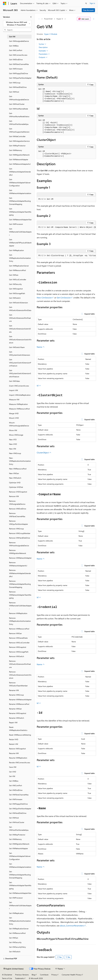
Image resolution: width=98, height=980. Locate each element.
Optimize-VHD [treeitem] (15, 483)
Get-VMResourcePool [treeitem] (17, 270)
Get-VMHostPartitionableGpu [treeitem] (19, 123)
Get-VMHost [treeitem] (14, 92)
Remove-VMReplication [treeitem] (18, 613)
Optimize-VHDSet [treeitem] (16, 487)
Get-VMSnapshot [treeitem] (16, 289)
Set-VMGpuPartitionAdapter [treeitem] (20, 809)
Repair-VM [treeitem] (13, 722)
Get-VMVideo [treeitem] (14, 381)
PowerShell (48, 19)
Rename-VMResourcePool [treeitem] (19, 704)
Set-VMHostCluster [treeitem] (17, 822)
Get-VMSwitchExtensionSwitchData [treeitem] (20, 329)
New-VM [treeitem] (13, 449)
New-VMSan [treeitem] (14, 473)
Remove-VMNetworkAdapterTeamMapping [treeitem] (20, 595)
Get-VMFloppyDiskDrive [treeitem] (19, 73)
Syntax (42, 44)
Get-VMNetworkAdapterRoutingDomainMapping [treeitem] (20, 201)
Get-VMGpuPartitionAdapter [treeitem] (20, 78)
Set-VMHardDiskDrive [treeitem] (18, 813)
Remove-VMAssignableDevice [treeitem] (17, 503)
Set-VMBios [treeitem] (14, 781)
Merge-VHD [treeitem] (14, 413)
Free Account (88, 10)
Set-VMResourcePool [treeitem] (17, 933)
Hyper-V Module (51, 34)
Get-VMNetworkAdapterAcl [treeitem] (20, 164)
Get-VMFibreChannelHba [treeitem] (19, 64)
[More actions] (94, 19)
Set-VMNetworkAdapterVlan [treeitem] (20, 893)
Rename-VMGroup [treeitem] (16, 695)
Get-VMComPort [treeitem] (16, 50)
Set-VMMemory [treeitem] (15, 839)
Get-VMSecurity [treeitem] (15, 284)
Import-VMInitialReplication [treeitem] (20, 395)
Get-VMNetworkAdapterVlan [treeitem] (20, 220)
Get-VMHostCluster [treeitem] (17, 104)
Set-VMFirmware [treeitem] (16, 799)
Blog (33, 975)
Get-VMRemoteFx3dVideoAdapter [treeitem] (20, 232)
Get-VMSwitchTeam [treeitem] (17, 347)
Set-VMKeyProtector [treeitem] (17, 835)
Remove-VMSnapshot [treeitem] (18, 647)
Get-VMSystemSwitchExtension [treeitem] (20, 353)
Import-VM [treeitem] (14, 390)
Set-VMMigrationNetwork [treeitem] (19, 844)
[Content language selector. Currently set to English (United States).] (14, 969)
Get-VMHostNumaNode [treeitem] (19, 109)
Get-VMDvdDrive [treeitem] (16, 60)
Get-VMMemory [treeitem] (16, 150)
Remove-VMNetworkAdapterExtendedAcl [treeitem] (20, 573)
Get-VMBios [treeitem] (14, 46)
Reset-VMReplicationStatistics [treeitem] (18, 729)
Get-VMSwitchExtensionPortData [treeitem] (20, 309)
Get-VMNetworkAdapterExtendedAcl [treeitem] (20, 172)
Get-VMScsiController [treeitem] (18, 279)
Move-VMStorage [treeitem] (16, 435)
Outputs (43, 57)
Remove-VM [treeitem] (14, 496)
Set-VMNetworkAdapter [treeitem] (19, 848)
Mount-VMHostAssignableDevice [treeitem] (19, 424)
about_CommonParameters (72, 926)
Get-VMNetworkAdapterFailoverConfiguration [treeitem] (20, 182)
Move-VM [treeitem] (13, 430)
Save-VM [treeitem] (13, 767)
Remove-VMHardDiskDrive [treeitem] (20, 538)
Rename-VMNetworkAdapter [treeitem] (20, 700)
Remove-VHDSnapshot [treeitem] (18, 492)
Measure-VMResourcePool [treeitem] (19, 409)
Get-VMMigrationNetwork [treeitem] (19, 155)
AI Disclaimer (7, 975)
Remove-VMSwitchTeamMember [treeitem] (18, 684)
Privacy (54, 975)
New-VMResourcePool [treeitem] (18, 469)
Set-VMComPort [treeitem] (16, 785)
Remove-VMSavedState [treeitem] (18, 638)
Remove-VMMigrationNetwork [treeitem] (18, 552)
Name (41, 347)
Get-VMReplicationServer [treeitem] (19, 266)
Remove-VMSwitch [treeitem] (17, 656)
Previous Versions (22, 975)
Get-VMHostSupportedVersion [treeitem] (19, 130)
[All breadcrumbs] (39, 19)
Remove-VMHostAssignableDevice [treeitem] (19, 544)
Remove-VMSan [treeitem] (15, 633)
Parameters (44, 54)
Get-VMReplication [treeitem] (16, 250)
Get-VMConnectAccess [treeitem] (18, 55)
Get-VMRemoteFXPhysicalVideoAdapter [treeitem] (20, 243)
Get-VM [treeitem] (12, 37)
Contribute (44, 975)
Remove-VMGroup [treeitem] (16, 529)
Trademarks (19, 978)
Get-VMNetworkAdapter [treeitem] (19, 159)
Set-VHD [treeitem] (13, 772)
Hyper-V (60, 19)
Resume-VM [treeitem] (14, 753)
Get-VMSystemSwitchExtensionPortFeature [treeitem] (20, 363)
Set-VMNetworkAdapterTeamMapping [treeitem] (20, 885)
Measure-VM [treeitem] (14, 400)
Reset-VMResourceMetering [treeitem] (20, 735)
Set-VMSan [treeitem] (14, 938)
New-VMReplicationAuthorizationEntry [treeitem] (20, 461)
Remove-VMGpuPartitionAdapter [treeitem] (19, 522)
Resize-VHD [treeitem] (14, 739)
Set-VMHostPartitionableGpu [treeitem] (19, 829)
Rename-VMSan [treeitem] (15, 709)
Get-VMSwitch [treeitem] (15, 298)
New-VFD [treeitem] (13, 440)
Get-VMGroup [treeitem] (15, 83)
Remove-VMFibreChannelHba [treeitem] (17, 515)
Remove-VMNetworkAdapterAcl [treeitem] (18, 564)
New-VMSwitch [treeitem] (15, 478)
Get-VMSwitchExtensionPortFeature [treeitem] (20, 318)
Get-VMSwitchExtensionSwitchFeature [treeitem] (20, 339)
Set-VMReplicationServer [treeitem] (19, 929)
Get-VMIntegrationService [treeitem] (19, 141)
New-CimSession (44, 298)
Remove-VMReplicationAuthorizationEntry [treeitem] (20, 621)
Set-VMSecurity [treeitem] (15, 942)
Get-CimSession (64, 298)
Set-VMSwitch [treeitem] (15, 952)
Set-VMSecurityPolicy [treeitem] (17, 947)
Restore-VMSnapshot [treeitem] (17, 749)
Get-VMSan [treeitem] (14, 275)
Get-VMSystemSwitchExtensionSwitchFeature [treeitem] (20, 373)
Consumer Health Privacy (72, 975)
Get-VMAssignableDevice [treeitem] (19, 41)
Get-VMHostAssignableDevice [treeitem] (19, 98)
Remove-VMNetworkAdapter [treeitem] (20, 558)
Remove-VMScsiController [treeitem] (19, 643)
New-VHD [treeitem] (13, 444)
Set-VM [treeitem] (12, 776)
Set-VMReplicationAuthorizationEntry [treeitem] (20, 921)
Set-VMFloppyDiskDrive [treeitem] (18, 804)
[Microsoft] (5, 3)
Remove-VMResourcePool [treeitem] (19, 629)
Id (39, 386)
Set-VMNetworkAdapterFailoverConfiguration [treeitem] (20, 856)
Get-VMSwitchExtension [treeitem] (19, 303)
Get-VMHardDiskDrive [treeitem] (18, 87)
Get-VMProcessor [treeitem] (16, 224)
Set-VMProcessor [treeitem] (16, 898)
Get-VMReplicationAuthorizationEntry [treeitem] (20, 258)
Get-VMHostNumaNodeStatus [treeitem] (19, 115)
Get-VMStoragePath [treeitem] (17, 293)
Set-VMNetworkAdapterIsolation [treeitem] (20, 865)
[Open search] (86, 3)
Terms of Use (7, 978)
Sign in (92, 3)
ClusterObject (44, 453)
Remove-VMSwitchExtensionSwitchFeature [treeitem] (20, 675)
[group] (66, 227)
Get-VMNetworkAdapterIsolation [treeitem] (20, 192)
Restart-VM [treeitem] (14, 744)
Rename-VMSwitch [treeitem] (17, 718)
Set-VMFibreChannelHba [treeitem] (19, 795)
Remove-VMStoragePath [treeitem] (19, 652)
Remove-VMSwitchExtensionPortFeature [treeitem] (20, 664)
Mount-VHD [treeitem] (14, 418)
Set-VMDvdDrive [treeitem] (16, 790)
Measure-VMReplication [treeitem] (18, 404)
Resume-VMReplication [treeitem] (18, 758)
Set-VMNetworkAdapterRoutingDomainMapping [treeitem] (20, 875)
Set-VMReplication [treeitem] (16, 913)
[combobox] (17, 24)
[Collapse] (31, 17)
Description (43, 47)
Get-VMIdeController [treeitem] (17, 136)
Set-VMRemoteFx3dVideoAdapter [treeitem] (20, 905)
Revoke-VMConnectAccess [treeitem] (20, 762)
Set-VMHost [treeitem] (14, 818)
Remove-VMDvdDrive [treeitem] (18, 509)
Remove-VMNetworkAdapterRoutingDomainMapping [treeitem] (20, 584)
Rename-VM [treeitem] (14, 690)
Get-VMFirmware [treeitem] (16, 69)
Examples (43, 51)
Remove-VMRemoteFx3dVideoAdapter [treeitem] (20, 606)
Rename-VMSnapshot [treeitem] (18, 713)
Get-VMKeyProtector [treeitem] (17, 146)
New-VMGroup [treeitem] (15, 453)
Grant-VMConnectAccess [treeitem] (19, 386)
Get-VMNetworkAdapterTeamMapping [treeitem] (20, 212)
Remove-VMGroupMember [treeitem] (20, 533)
